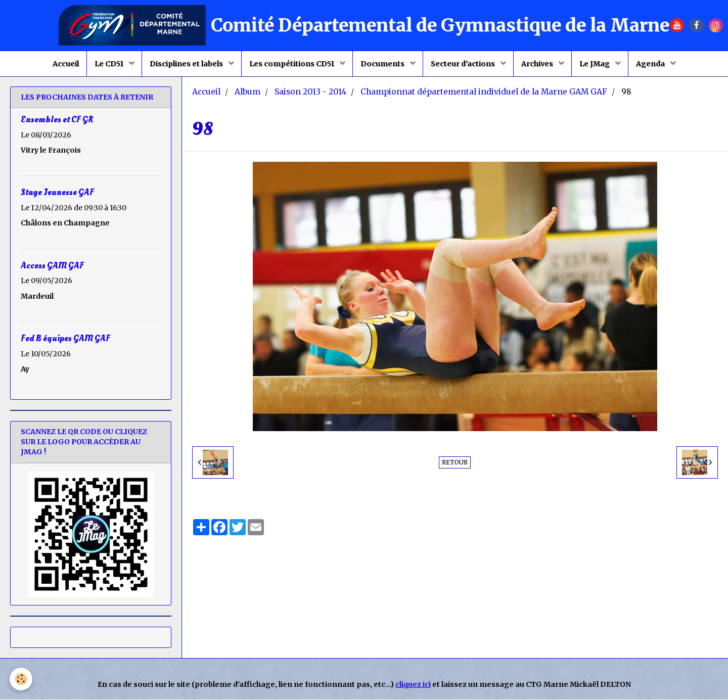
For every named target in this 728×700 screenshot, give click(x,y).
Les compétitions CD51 (292, 64)
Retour (455, 463)
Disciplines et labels (187, 64)
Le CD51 (110, 64)
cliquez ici (413, 685)
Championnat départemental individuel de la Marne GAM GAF (484, 92)
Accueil (66, 64)
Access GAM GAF (52, 266)
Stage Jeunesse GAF (57, 193)
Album (247, 92)
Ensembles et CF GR (57, 120)
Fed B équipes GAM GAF (65, 338)
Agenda (651, 64)
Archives (538, 64)
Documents (383, 64)
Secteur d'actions (464, 64)
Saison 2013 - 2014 (310, 92)
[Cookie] (21, 679)
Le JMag (595, 64)
